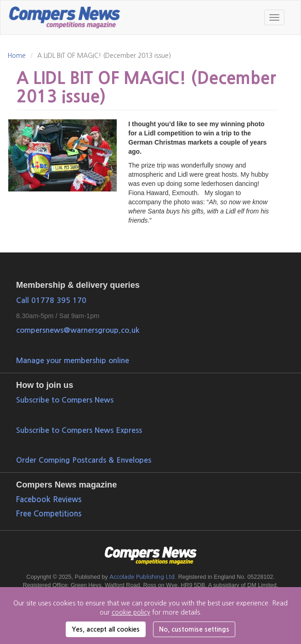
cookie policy (131, 612)
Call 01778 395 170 (51, 300)
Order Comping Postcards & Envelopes (84, 460)
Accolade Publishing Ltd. (143, 577)
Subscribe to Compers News (65, 400)
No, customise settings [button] (194, 629)
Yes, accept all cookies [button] (106, 629)
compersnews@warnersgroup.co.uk (78, 330)
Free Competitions (49, 514)
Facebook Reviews (49, 500)
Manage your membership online (73, 360)
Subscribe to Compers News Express (79, 430)
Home (17, 56)
